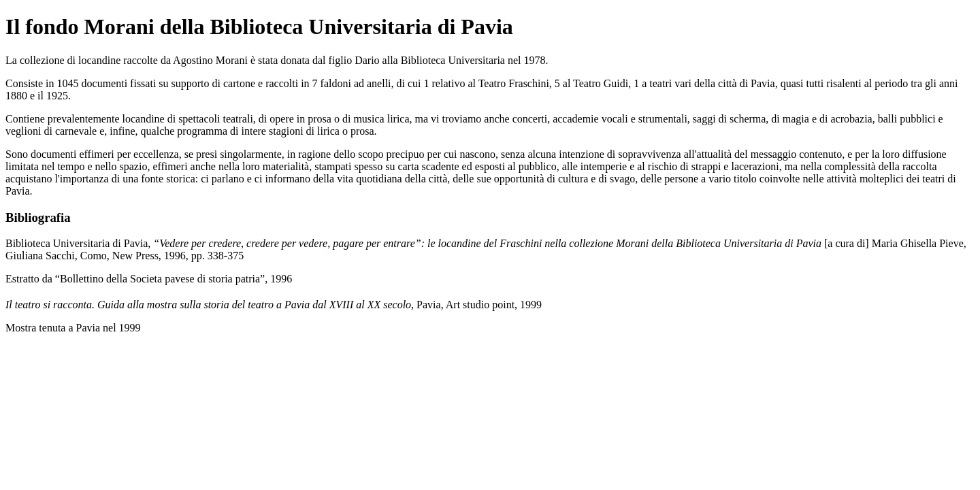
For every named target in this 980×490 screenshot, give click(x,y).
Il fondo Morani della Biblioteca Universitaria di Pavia (259, 27)
